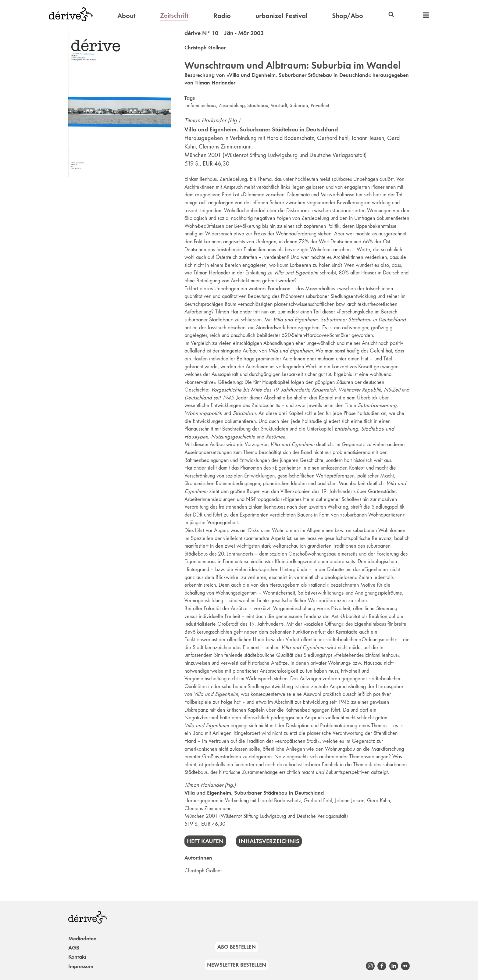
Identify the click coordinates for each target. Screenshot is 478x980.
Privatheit (320, 105)
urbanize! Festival (281, 16)
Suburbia (299, 105)
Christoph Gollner (205, 48)
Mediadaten (82, 939)
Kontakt (77, 957)
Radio (222, 16)
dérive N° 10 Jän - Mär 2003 (224, 33)
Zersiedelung (232, 105)
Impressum (81, 966)
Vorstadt (279, 105)
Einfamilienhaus (200, 105)
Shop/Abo (348, 16)
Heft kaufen (205, 841)
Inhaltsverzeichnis (269, 841)
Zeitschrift (174, 15)
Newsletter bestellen (237, 965)
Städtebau (258, 105)
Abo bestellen (237, 947)
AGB (74, 948)
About (126, 16)
